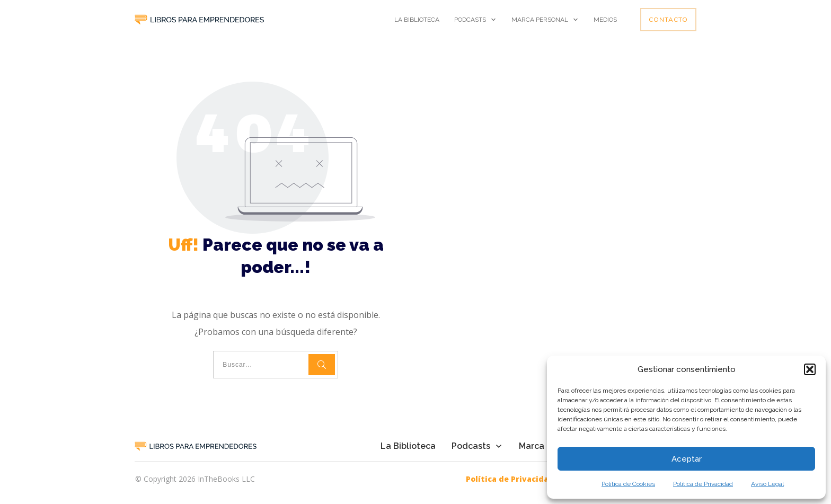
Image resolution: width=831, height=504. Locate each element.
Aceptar (687, 459)
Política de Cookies (628, 484)
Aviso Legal (767, 484)
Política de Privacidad (703, 484)
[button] (810, 369)
